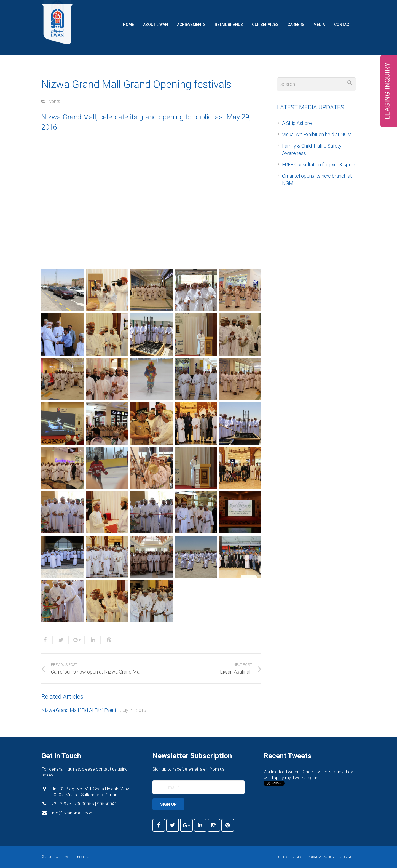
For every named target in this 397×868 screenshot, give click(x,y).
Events (53, 101)
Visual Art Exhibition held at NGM (317, 134)
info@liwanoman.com (73, 813)
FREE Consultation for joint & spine (319, 165)
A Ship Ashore (297, 123)
